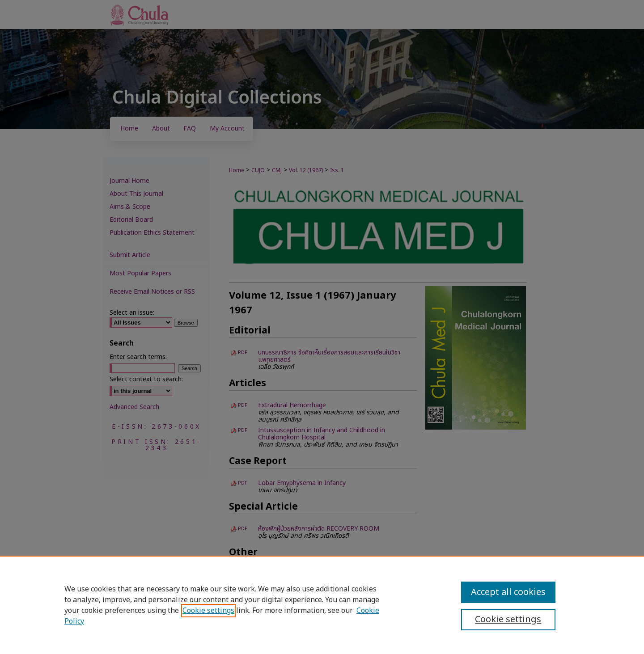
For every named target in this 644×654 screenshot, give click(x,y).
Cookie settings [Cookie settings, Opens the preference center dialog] (508, 620)
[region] (322, 605)
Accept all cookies (508, 592)
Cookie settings (208, 611)
